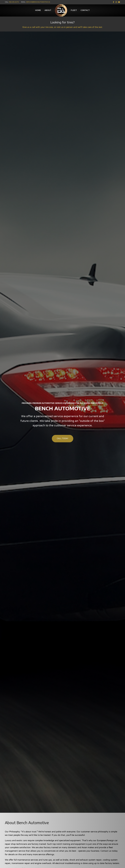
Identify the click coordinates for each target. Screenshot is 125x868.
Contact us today (109, 851)
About (48, 10)
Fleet (74, 10)
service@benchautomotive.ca (38, 2)
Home (38, 10)
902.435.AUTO (14, 2)
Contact (85, 10)
